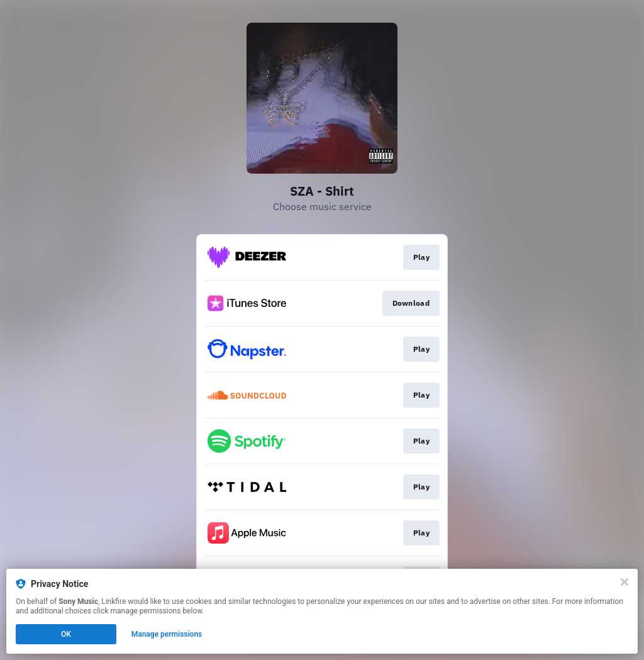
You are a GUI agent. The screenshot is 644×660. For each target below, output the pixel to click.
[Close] (625, 582)
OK (66, 634)
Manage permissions (167, 634)
